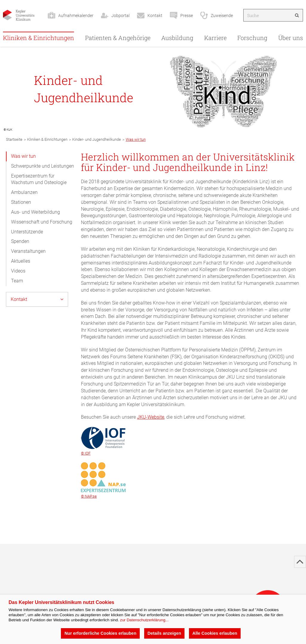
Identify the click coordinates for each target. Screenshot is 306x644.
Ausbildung (177, 38)
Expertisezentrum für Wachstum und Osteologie (39, 179)
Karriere (215, 38)
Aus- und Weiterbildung (36, 212)
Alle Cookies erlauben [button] (215, 633)
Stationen (21, 202)
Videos (18, 271)
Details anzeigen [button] (164, 633)
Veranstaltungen (28, 251)
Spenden (20, 241)
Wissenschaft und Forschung (42, 222)
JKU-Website (151, 417)
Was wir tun (23, 156)
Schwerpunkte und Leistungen (43, 166)
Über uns (291, 38)
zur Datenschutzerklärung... (144, 620)
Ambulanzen (24, 192)
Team (17, 281)
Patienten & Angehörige (118, 38)
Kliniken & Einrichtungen (39, 38)
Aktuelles (21, 261)
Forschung (252, 38)
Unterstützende (27, 232)
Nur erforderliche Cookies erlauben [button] (100, 633)
